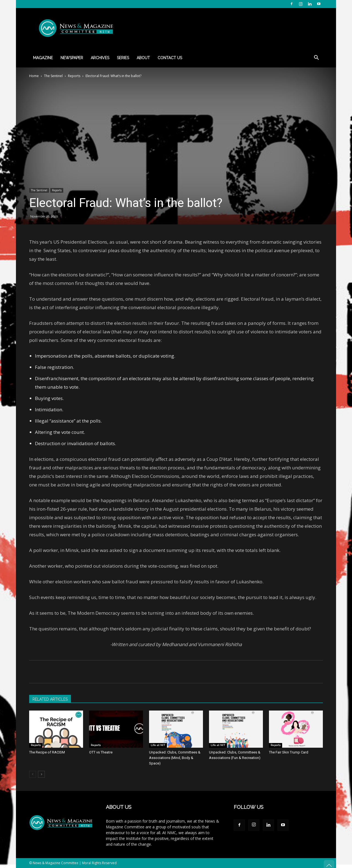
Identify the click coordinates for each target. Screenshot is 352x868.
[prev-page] (33, 774)
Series (123, 58)
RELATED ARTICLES (50, 699)
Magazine (43, 58)
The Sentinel (53, 76)
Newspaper (72, 58)
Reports (74, 76)
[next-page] (41, 774)
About (143, 58)
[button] (316, 58)
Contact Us (170, 58)
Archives (100, 58)
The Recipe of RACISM (47, 752)
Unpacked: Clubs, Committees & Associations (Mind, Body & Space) (175, 758)
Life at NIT (158, 745)
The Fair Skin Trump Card (289, 752)
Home (34, 76)
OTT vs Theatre (101, 752)
